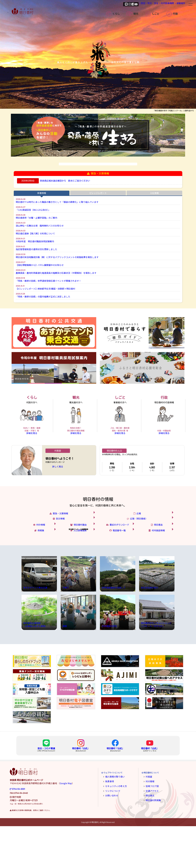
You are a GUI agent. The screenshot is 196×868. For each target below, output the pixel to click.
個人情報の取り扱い (114, 818)
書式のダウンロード (120, 551)
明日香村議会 (83, 551)
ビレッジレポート (98, 193)
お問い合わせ (111, 836)
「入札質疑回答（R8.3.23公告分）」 (33, 210)
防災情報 (73, 536)
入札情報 (154, 193)
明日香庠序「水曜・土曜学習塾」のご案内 (36, 218)
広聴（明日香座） (149, 536)
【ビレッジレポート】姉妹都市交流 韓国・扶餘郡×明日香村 (45, 289)
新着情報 (42, 193)
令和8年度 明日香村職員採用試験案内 (35, 241)
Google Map (66, 825)
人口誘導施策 (83, 566)
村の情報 (45, 551)
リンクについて (112, 832)
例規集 (45, 566)
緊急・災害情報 (71, 524)
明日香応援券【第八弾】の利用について (35, 233)
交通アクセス (151, 832)
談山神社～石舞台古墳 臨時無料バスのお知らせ (40, 226)
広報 (153, 524)
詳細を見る (32, 438)
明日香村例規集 (152, 840)
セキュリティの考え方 (115, 827)
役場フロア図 (151, 827)
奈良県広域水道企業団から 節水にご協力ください (65, 181)
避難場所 (177, 4)
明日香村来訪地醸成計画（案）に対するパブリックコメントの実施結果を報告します (57, 257)
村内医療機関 (159, 4)
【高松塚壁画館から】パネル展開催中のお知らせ (40, 265)
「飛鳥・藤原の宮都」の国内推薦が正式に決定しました (43, 296)
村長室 (148, 818)
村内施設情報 (161, 566)
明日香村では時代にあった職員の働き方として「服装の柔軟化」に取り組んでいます (57, 202)
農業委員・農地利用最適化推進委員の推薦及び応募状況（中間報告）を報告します (56, 273)
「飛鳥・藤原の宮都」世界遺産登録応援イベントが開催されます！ (48, 281)
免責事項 (109, 823)
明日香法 (162, 551)
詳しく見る (58, 473)
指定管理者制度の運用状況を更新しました (36, 249)
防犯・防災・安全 (137, 4)
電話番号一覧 (122, 566)
